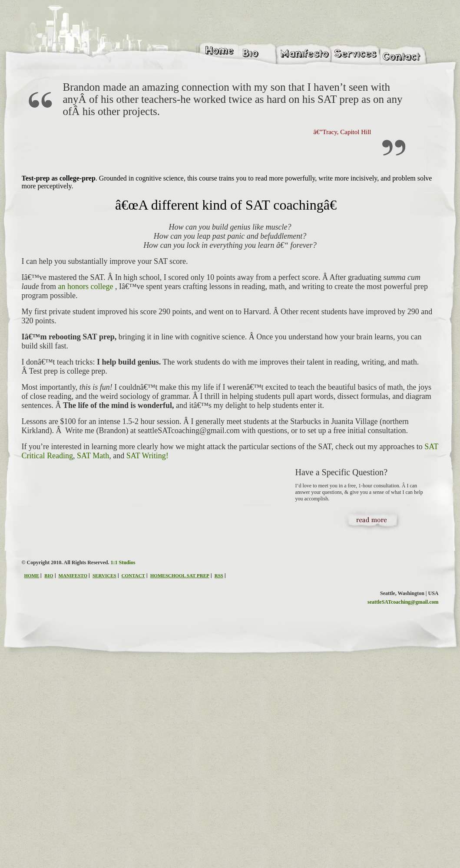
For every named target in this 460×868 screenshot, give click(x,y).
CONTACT (133, 575)
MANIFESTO (73, 575)
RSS (219, 575)
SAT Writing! (147, 456)
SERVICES (104, 575)
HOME (32, 575)
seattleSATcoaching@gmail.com (403, 602)
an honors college (86, 286)
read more (381, 529)
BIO (49, 575)
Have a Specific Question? (342, 472)
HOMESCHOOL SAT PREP (180, 575)
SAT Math (93, 456)
